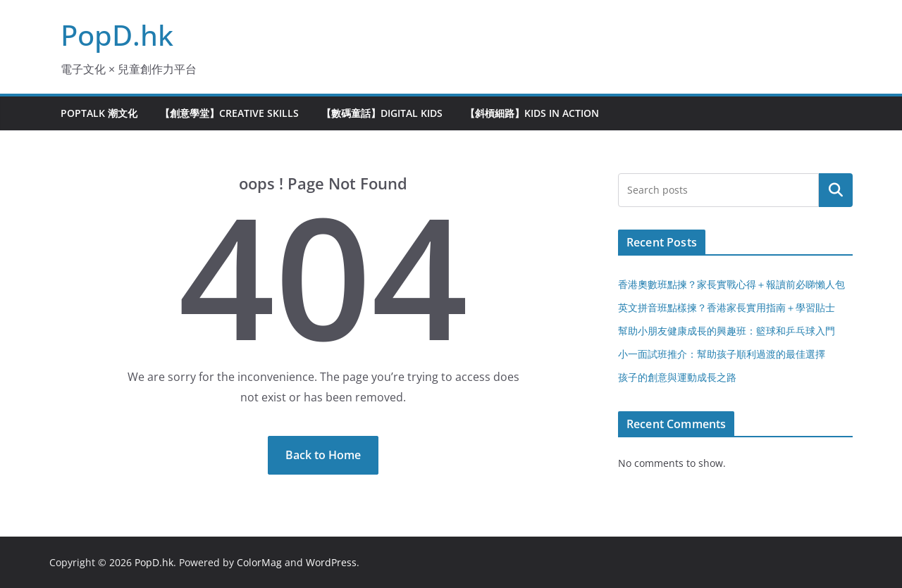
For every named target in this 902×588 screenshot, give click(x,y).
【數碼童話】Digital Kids (382, 113)
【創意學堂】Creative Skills (229, 113)
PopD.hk (117, 35)
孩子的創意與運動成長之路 (677, 377)
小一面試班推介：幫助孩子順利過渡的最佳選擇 (722, 354)
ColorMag (259, 562)
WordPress (331, 562)
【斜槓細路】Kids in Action (532, 113)
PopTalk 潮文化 (99, 113)
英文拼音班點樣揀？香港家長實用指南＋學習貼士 (727, 307)
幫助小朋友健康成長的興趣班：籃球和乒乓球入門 (727, 331)
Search (836, 190)
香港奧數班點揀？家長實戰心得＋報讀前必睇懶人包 (731, 284)
